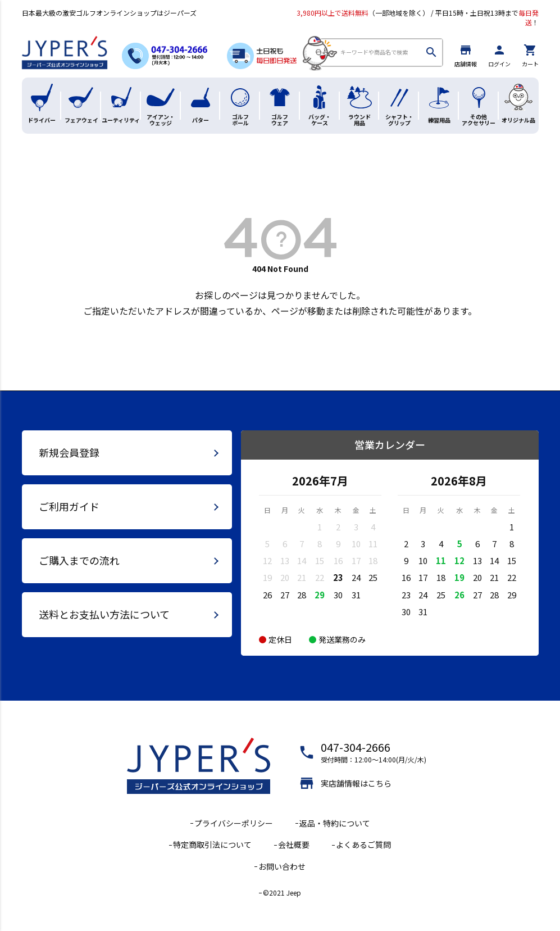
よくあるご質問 (363, 844)
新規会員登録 (69, 452)
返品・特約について (335, 823)
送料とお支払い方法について (104, 614)
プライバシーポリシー (234, 823)
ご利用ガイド (69, 506)
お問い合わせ (282, 866)
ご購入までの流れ (79, 560)
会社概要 (294, 844)
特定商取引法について (212, 844)
